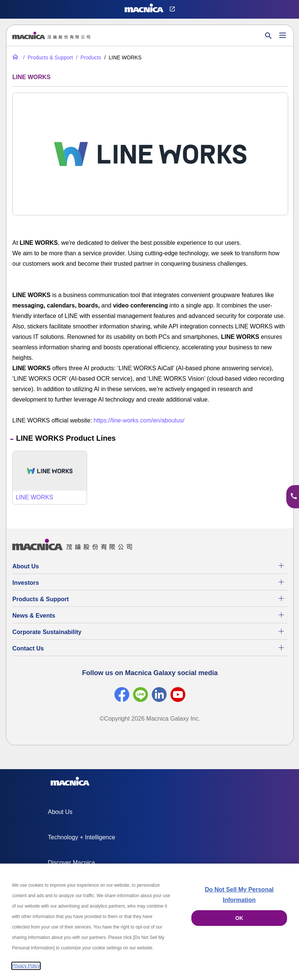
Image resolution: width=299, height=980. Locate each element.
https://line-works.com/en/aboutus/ (139, 420)
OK (239, 918)
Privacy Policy (26, 966)
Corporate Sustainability (47, 632)
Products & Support (41, 599)
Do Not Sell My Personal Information (239, 895)
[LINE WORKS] (50, 478)
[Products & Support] (47, 57)
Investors (26, 583)
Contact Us (28, 648)
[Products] (88, 57)
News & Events (34, 616)
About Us (26, 566)
